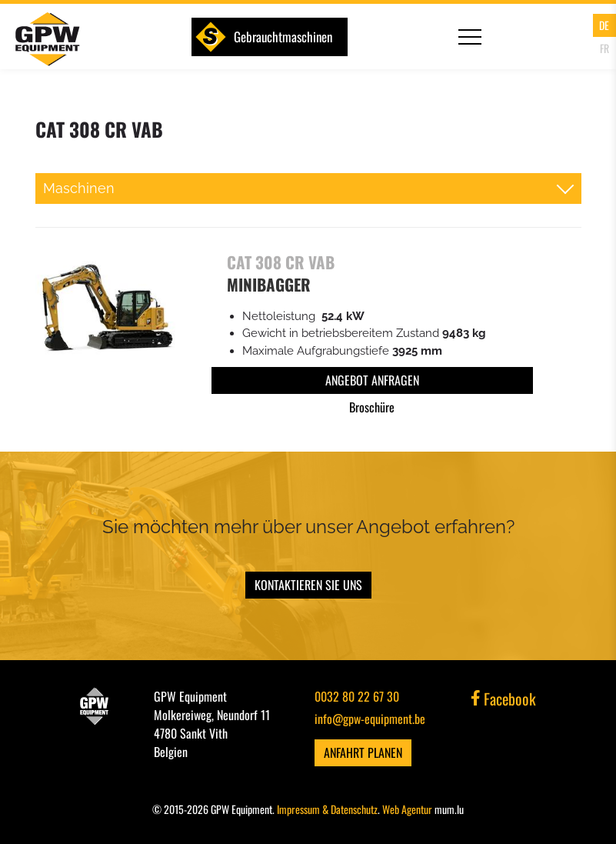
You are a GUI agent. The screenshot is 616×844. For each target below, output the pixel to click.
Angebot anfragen (372, 380)
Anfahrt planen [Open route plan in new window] (363, 752)
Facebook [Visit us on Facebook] (504, 699)
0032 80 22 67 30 (357, 696)
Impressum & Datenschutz (327, 809)
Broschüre (372, 407)
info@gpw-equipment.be (370, 719)
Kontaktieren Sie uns (308, 585)
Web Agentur (407, 809)
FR (604, 48)
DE (604, 25)
